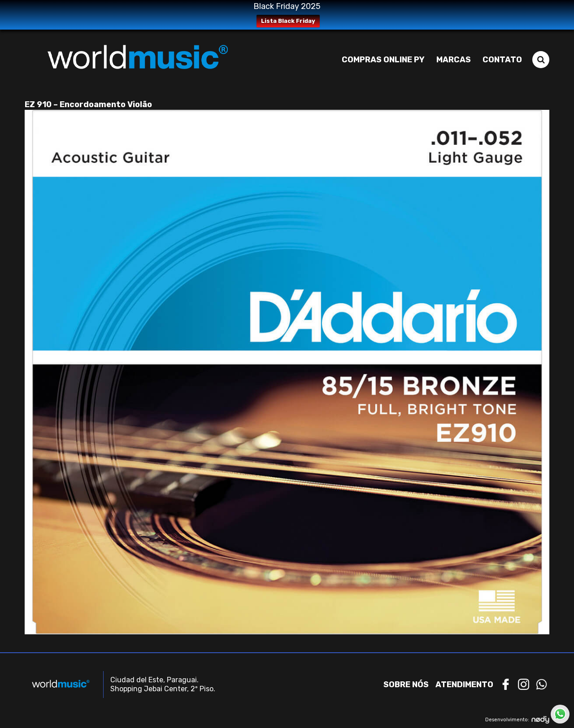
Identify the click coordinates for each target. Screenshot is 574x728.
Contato (502, 60)
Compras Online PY (383, 60)
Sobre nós (406, 685)
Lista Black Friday (288, 21)
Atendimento (464, 685)
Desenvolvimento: (517, 720)
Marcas (454, 60)
